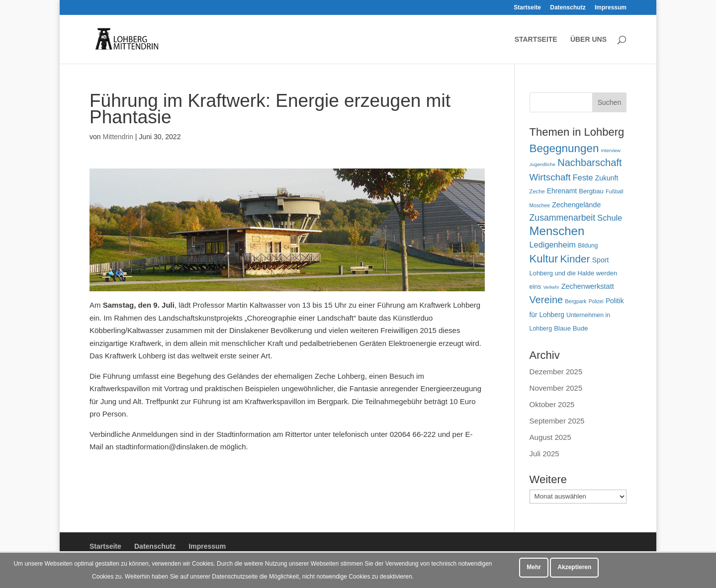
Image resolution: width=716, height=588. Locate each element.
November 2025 (556, 388)
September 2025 (557, 421)
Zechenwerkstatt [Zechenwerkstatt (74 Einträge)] (588, 286)
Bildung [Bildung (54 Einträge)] (588, 246)
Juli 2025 (544, 454)
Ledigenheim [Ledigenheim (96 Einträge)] (553, 245)
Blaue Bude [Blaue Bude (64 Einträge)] (571, 328)
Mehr (534, 567)
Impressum (611, 8)
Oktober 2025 (552, 404)
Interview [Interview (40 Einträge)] (611, 150)
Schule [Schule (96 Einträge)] (610, 218)
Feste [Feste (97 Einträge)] (583, 177)
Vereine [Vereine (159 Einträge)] (546, 300)
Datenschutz (568, 8)
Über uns (588, 40)
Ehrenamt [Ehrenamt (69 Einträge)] (562, 191)
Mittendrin (118, 137)
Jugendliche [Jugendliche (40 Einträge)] (542, 164)
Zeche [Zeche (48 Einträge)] (537, 191)
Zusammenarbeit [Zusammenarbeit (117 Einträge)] (563, 218)
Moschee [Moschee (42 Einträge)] (540, 206)
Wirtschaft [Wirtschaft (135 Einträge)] (550, 177)
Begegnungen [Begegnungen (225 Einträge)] (564, 148)
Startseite (527, 8)
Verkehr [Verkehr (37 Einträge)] (551, 287)
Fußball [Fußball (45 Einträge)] (615, 191)
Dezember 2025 (556, 372)
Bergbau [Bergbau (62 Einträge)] (591, 191)
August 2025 (550, 437)
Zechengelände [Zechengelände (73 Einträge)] (576, 205)
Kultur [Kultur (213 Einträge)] (544, 259)
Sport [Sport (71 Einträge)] (601, 260)
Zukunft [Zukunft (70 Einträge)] (607, 178)
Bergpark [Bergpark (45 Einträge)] (576, 301)
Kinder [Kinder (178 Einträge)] (575, 259)
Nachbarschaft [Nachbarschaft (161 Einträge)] (589, 163)
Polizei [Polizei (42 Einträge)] (596, 301)
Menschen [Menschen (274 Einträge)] (557, 231)
